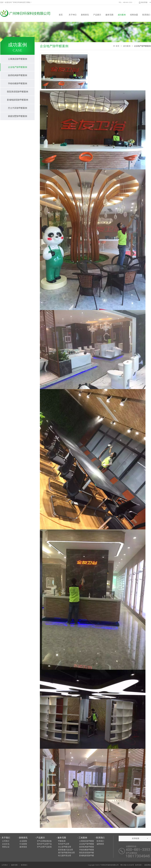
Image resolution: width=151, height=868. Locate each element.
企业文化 (6, 844)
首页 (61, 15)
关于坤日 (73, 15)
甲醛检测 (62, 841)
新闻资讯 (85, 15)
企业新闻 (23, 841)
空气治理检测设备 (44, 841)
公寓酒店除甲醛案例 (18, 59)
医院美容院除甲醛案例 (18, 92)
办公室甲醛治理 (65, 847)
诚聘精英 (100, 844)
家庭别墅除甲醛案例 (18, 116)
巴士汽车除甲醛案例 (18, 108)
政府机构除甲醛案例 (18, 75)
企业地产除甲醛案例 (18, 67)
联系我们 (146, 15)
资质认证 (6, 847)
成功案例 (122, 15)
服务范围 (109, 15)
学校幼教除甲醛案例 (18, 83)
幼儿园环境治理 (65, 856)
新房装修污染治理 (65, 850)
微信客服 (143, 2)
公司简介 (6, 841)
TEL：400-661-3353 (125, 2)
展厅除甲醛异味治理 (66, 853)
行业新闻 (23, 844)
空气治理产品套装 (44, 847)
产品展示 (97, 15)
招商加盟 (134, 15)
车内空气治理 (64, 844)
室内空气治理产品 (44, 844)
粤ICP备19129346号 (127, 865)
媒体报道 (23, 847)
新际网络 (148, 865)
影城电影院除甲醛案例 (18, 100)
